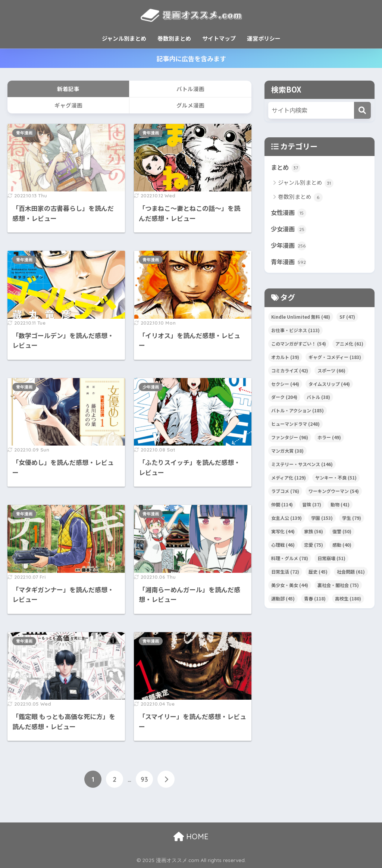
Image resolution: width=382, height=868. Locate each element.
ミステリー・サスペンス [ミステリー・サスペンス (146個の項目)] (302, 465)
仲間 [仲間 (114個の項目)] (282, 505)
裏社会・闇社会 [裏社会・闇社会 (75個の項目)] (338, 586)
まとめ (286, 168)
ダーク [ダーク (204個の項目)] (284, 398)
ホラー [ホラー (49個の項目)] (329, 438)
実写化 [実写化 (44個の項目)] (283, 532)
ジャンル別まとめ (124, 38)
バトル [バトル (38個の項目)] (318, 398)
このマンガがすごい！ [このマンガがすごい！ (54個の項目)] (299, 345)
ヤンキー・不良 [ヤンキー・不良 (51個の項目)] (336, 479)
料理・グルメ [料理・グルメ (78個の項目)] (290, 559)
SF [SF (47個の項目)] (347, 318)
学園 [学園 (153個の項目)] (322, 519)
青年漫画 (24, 133)
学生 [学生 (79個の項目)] (352, 519)
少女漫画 (289, 230)
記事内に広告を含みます (191, 58)
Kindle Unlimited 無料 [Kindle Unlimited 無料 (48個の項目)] (301, 318)
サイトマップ (219, 38)
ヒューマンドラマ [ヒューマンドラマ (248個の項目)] (295, 425)
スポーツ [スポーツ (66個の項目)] (331, 371)
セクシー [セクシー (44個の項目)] (285, 385)
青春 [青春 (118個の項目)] (315, 600)
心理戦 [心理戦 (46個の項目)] (283, 546)
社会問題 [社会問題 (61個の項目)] (351, 573)
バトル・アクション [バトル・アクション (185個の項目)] (298, 412)
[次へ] (166, 779)
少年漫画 (151, 387)
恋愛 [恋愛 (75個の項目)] (314, 546)
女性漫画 (289, 213)
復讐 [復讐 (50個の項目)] (342, 532)
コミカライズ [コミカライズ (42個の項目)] (290, 371)
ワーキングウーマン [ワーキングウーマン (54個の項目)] (334, 492)
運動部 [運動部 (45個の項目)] (283, 600)
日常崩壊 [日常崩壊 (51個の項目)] (331, 559)
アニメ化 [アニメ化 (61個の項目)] (349, 345)
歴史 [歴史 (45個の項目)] (318, 573)
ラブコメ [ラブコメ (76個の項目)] (285, 492)
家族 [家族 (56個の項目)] (314, 532)
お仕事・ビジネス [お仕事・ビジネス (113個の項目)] (295, 331)
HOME (191, 836)
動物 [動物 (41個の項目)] (340, 505)
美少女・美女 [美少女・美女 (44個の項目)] (290, 586)
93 (144, 779)
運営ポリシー (264, 38)
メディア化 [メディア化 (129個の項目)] (289, 479)
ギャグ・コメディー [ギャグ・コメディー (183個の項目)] (335, 358)
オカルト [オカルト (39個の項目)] (285, 358)
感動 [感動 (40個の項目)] (342, 546)
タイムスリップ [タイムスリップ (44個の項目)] (329, 385)
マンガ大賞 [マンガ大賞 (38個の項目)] (287, 452)
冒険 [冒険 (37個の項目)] (312, 505)
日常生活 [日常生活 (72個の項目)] (285, 573)
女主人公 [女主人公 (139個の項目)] (286, 519)
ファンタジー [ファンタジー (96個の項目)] (290, 438)
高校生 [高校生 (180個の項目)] (348, 600)
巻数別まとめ (174, 38)
